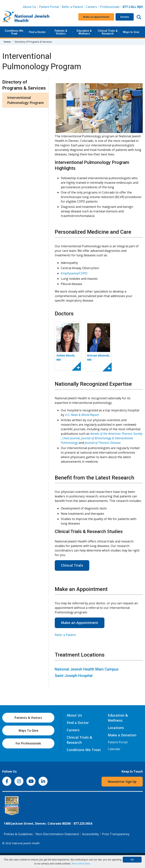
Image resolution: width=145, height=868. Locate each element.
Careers (92, 7)
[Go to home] (26, 17)
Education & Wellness (84, 32)
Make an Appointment (96, 17)
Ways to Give (131, 32)
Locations (116, 728)
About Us (29, 7)
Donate (125, 17)
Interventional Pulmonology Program (25, 100)
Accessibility (91, 834)
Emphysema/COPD (74, 273)
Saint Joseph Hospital (74, 676)
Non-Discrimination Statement (57, 834)
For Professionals (28, 743)
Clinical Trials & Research (108, 32)
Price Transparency (116, 834)
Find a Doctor (37, 32)
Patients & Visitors (61, 32)
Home (7, 42)
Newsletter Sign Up (122, 782)
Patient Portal (49, 7)
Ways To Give (28, 731)
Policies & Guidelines (18, 834)
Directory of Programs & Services (24, 85)
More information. (81, 864)
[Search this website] (139, 17)
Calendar (114, 749)
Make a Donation (122, 735)
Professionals (110, 7)
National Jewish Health (26, 843)
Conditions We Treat (14, 32)
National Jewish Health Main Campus (87, 669)
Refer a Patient (72, 7)
